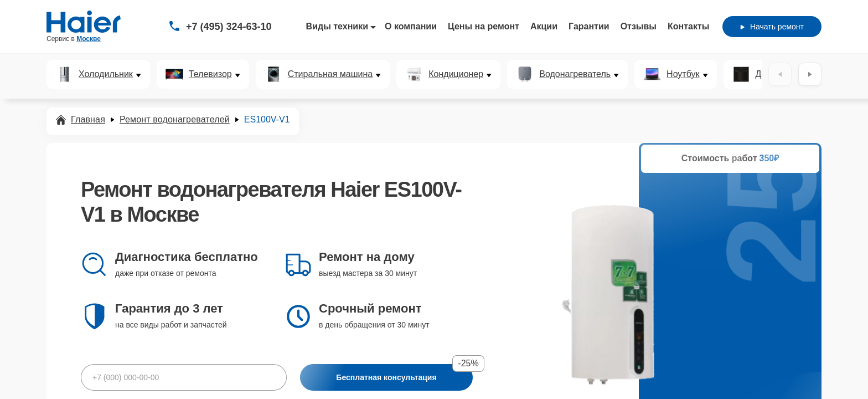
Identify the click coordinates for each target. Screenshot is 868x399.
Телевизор (210, 74)
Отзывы (639, 26)
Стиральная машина (330, 74)
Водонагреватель (575, 74)
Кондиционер (456, 74)
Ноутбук (683, 74)
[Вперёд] (810, 74)
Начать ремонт (772, 27)
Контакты (688, 26)
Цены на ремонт (484, 26)
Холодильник (106, 74)
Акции (544, 26)
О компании (411, 26)
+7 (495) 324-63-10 (229, 27)
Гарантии (589, 26)
